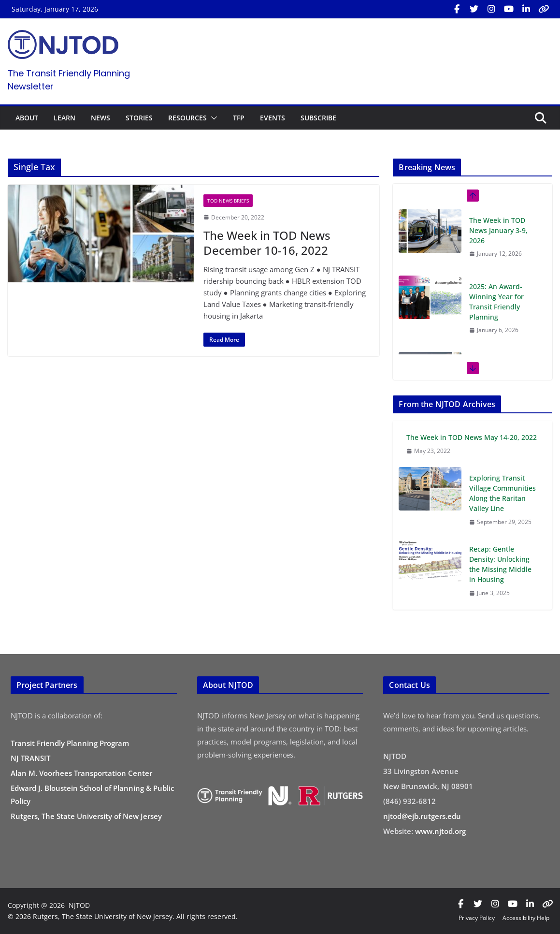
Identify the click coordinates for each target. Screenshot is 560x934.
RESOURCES (187, 118)
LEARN (65, 118)
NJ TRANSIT (30, 758)
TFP (239, 118)
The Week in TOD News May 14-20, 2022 (472, 437)
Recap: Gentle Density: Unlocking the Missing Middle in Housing (500, 564)
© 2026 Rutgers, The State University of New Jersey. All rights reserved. (123, 916)
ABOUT (27, 118)
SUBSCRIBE (318, 118)
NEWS (101, 118)
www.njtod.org (440, 831)
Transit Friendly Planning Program (70, 743)
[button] (212, 118)
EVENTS (273, 118)
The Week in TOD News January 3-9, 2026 (498, 230)
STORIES (139, 118)
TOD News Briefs (228, 201)
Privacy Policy (477, 918)
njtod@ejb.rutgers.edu (422, 816)
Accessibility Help (526, 918)
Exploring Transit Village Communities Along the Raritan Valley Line (503, 493)
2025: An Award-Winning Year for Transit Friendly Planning (496, 302)
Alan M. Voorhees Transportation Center (81, 773)
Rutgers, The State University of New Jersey (86, 816)
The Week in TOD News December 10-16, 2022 (267, 243)
